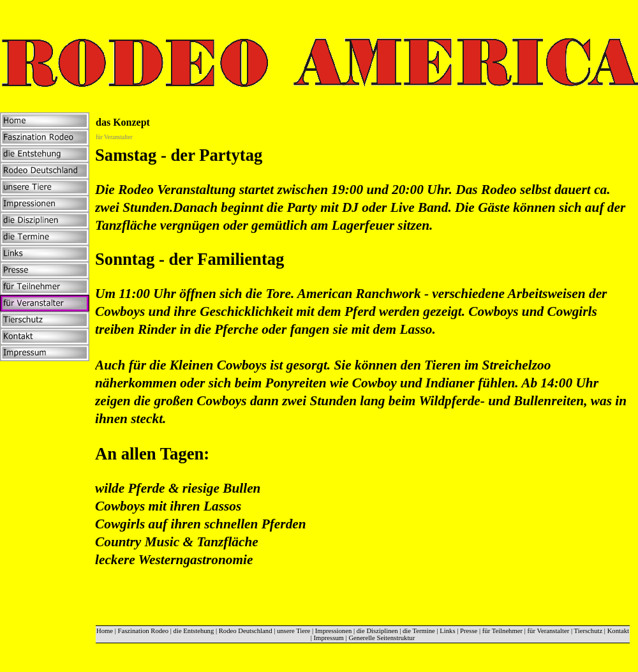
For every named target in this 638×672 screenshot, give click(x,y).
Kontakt (618, 631)
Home (105, 631)
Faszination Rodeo (144, 631)
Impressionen (333, 631)
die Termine (419, 631)
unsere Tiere (293, 631)
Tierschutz (589, 631)
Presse (469, 631)
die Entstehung (194, 631)
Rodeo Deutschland (246, 631)
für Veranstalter (549, 631)
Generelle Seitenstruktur (382, 638)
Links (447, 631)
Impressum (329, 638)
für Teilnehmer (502, 631)
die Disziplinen (377, 631)
